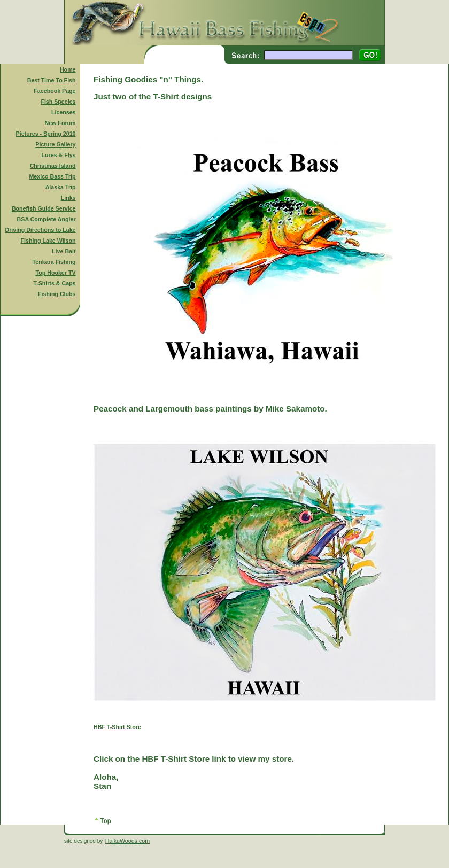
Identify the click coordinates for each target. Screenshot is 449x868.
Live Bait (64, 251)
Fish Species (58, 102)
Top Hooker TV (56, 273)
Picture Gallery (55, 144)
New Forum (60, 123)
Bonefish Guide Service (44, 208)
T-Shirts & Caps (54, 283)
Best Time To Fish (52, 80)
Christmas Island (53, 166)
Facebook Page (55, 91)
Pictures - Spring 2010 (46, 134)
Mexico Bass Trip (52, 176)
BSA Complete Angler (47, 219)
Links (68, 198)
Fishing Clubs (57, 294)
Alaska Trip (61, 187)
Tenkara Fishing (54, 262)
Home (68, 69)
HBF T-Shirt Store (117, 727)
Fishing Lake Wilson (48, 241)
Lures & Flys (59, 155)
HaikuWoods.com (127, 841)
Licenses (64, 112)
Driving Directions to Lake (40, 230)
